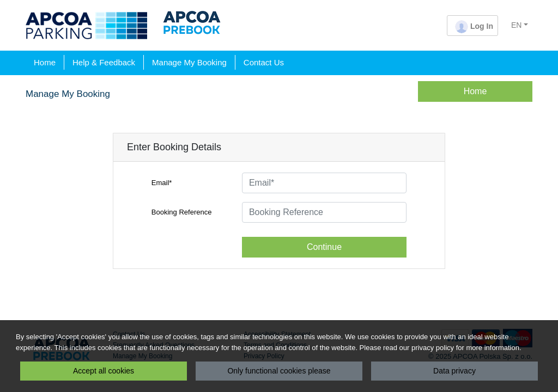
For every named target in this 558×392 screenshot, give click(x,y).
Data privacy (454, 371)
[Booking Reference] (324, 212)
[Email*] (324, 183)
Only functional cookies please (279, 371)
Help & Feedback (104, 62)
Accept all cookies (104, 371)
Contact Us (264, 62)
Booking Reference (182, 212)
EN (516, 25)
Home (45, 62)
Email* (162, 183)
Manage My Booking (189, 62)
